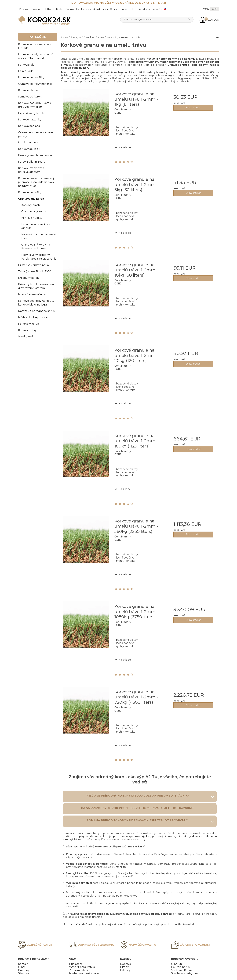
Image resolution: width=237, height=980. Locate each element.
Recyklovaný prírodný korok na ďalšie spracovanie (39, 257)
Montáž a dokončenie (32, 294)
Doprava (36, 9)
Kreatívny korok (28, 278)
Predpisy (24, 970)
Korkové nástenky (30, 120)
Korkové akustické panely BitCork (35, 46)
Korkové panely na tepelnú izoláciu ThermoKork (36, 56)
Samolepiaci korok (30, 97)
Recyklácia (144, 9)
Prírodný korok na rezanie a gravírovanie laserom (36, 286)
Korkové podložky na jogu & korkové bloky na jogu (36, 303)
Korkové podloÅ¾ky (31, 77)
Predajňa (24, 9)
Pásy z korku (26, 71)
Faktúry (125, 970)
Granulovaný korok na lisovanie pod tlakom (36, 247)
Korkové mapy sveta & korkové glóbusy (32, 170)
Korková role (26, 65)
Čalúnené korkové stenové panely (35, 134)
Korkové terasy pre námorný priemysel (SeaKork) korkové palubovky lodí (36, 182)
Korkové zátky (27, 330)
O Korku (58, 9)
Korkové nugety (32, 218)
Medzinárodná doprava (94, 9)
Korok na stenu (28, 143)
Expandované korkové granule (36, 226)
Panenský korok (29, 324)
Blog (133, 9)
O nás (113, 9)
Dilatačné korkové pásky (34, 265)
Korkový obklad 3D (30, 149)
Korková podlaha (29, 126)
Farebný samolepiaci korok (35, 155)
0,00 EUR (209, 20)
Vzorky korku (27, 337)
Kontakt (124, 9)
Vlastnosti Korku (182, 970)
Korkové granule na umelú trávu (39, 236)
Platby (47, 9)
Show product (193, 108)
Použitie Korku (181, 967)
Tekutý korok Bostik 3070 (35, 271)
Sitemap (23, 973)
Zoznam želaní (79, 970)
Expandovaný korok (31, 113)
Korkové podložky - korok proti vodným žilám (35, 105)
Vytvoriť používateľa (82, 967)
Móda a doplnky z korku (34, 317)
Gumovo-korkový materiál (35, 84)
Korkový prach (31, 205)
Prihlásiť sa (76, 964)
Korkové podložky (30, 192)
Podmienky (72, 9)
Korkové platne (28, 90)
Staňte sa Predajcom (184, 973)
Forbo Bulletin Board (32, 162)
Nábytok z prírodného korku (37, 311)
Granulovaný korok (31, 199)
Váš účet (157, 9)
